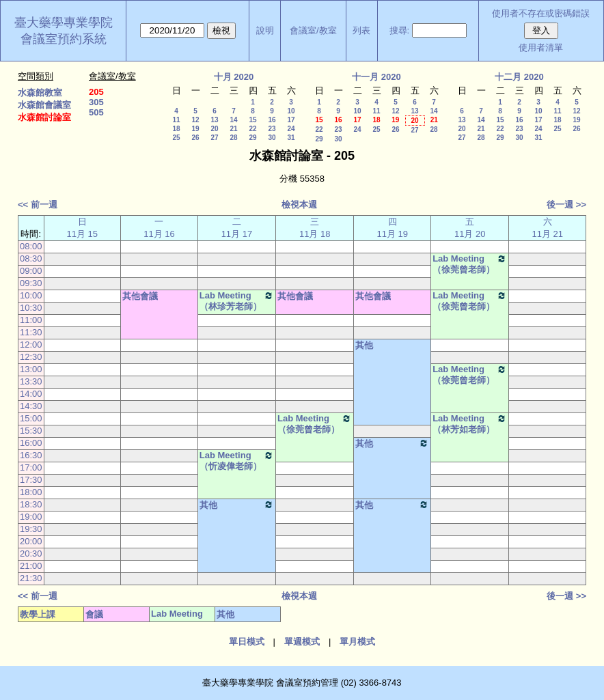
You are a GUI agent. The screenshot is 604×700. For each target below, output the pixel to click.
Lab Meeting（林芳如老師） (470, 424)
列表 (361, 30)
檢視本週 (299, 205)
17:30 (31, 480)
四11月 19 (392, 228)
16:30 (31, 455)
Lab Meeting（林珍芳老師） (237, 301)
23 (272, 129)
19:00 (31, 517)
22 (252, 129)
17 (291, 120)
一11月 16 (159, 228)
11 (176, 120)
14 (233, 120)
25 (176, 138)
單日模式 (247, 642)
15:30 (31, 431)
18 (176, 129)
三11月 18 (315, 228)
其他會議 (140, 296)
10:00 (31, 295)
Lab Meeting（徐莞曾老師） (470, 264)
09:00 (31, 271)
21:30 (31, 578)
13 (214, 120)
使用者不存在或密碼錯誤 (541, 13)
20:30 (31, 554)
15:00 (31, 418)
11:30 (31, 332)
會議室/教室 (313, 30)
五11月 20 (470, 228)
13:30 (31, 381)
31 (291, 138)
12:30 (31, 357)
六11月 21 (547, 228)
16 (272, 120)
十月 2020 (234, 77)
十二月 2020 (519, 77)
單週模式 (302, 642)
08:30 (31, 258)
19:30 (31, 529)
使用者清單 (541, 47)
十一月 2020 (376, 77)
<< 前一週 (38, 205)
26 (195, 138)
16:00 (31, 443)
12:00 (31, 345)
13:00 (31, 369)
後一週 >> (566, 205)
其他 (364, 345)
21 (233, 129)
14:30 (31, 406)
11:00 (31, 320)
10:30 (31, 308)
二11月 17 (237, 228)
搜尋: (400, 30)
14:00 (31, 394)
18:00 (31, 492)
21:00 (31, 566)
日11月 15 (83, 228)
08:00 (31, 246)
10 (291, 111)
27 (214, 138)
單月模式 (357, 642)
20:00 (31, 541)
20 (214, 129)
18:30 (31, 504)
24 (291, 129)
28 (233, 138)
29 (252, 138)
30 (272, 138)
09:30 (31, 283)
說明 (265, 30)
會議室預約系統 (64, 39)
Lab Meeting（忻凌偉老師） (237, 461)
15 (252, 120)
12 (195, 120)
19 (195, 129)
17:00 (31, 467)
